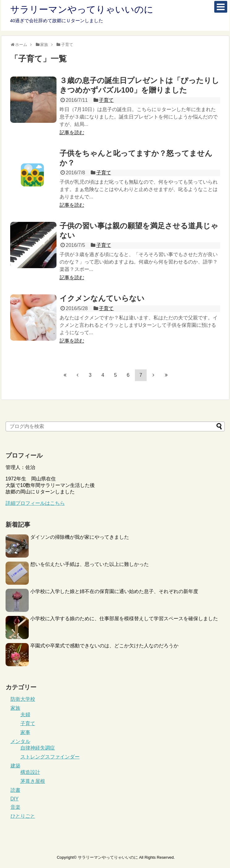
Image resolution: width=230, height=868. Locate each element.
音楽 (15, 807)
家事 (25, 732)
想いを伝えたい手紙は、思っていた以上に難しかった (90, 564)
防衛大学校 (23, 699)
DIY (15, 799)
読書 (15, 790)
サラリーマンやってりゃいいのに (82, 9)
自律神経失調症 (38, 748)
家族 (15, 708)
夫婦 (25, 714)
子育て (106, 100)
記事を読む (72, 133)
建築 (15, 766)
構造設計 (30, 772)
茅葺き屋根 (33, 781)
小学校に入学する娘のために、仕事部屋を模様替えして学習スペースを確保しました (124, 619)
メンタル (20, 741)
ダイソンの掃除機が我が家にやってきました (80, 537)
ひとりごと (23, 816)
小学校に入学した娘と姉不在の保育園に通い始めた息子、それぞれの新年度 (114, 591)
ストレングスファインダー (50, 757)
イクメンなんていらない (102, 298)
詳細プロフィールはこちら (35, 503)
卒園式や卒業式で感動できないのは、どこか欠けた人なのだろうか (104, 646)
